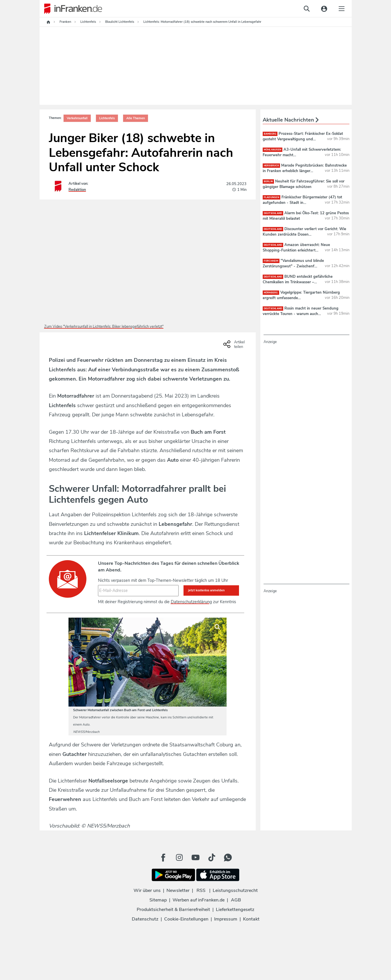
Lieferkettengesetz (235, 910)
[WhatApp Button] (228, 858)
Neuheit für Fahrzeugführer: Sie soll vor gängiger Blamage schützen (304, 184)
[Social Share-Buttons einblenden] (235, 346)
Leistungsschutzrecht (235, 890)
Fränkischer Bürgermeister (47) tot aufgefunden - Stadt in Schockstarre (302, 202)
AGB (236, 900)
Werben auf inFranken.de (199, 900)
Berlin (268, 181)
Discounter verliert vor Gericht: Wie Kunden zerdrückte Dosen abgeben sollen (305, 234)
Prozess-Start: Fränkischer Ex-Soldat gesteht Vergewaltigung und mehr (303, 139)
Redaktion (77, 190)
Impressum (226, 919)
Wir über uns (147, 890)
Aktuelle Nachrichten (291, 120)
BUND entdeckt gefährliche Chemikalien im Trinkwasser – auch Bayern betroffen (298, 282)
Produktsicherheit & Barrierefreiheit (173, 910)
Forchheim (271, 261)
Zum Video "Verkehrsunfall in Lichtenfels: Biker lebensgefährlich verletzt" (104, 327)
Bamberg (270, 134)
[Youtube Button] (196, 858)
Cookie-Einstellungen (186, 919)
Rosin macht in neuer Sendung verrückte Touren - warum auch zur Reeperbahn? (301, 314)
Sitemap (158, 900)
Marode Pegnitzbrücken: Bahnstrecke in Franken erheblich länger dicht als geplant (305, 171)
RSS (201, 890)
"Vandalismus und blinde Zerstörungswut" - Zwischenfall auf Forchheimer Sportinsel (293, 266)
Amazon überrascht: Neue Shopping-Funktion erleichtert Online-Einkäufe (297, 250)
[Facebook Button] (163, 858)
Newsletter (178, 890)
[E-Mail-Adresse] (138, 590)
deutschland (273, 213)
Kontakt (251, 919)
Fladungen (272, 197)
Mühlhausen (273, 150)
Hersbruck (271, 166)
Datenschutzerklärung (191, 602)
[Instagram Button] (179, 858)
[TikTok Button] (212, 858)
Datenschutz (145, 919)
